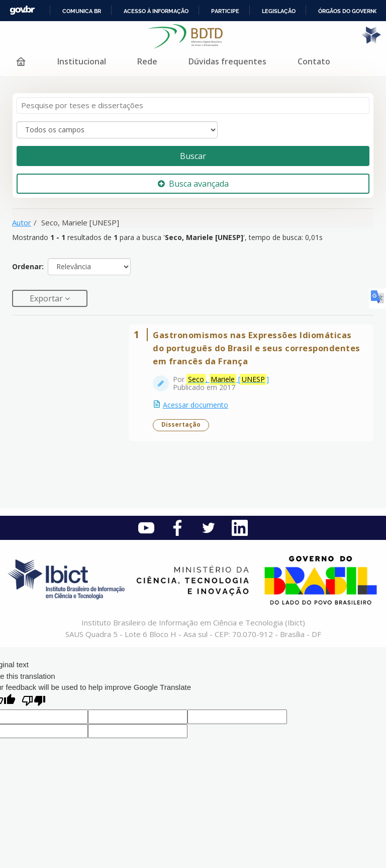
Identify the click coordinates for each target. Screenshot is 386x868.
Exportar (47, 298)
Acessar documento (196, 405)
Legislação (279, 11)
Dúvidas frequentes (227, 61)
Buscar (193, 156)
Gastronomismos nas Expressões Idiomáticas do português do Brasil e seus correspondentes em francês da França (257, 348)
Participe (225, 11)
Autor (22, 222)
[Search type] (117, 130)
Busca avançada (193, 184)
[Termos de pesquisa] (193, 105)
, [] (228, 379)
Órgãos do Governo (348, 11)
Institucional (82, 61)
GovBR (22, 10)
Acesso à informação (156, 11)
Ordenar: (28, 266)
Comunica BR (82, 11)
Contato (314, 61)
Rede (147, 61)
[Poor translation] (34, 702)
